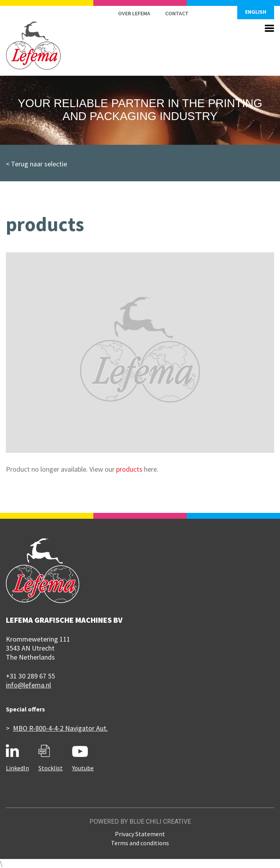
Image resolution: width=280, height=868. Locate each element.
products (129, 469)
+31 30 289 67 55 (30, 676)
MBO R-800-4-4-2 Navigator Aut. (60, 728)
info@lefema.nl (28, 685)
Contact (177, 13)
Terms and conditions (140, 843)
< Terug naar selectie (36, 164)
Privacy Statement (140, 834)
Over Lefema (134, 13)
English (256, 12)
